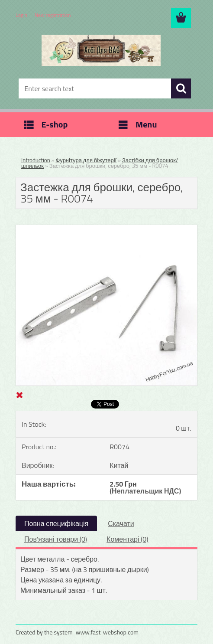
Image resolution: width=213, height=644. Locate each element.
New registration (53, 15)
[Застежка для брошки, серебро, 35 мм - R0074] (106, 229)
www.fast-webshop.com (107, 632)
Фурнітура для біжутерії (86, 160)
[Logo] (101, 50)
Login (21, 15)
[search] (181, 88)
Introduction (36, 160)
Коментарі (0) (127, 539)
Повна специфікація (56, 523)
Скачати (121, 523)
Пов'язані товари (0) (56, 539)
